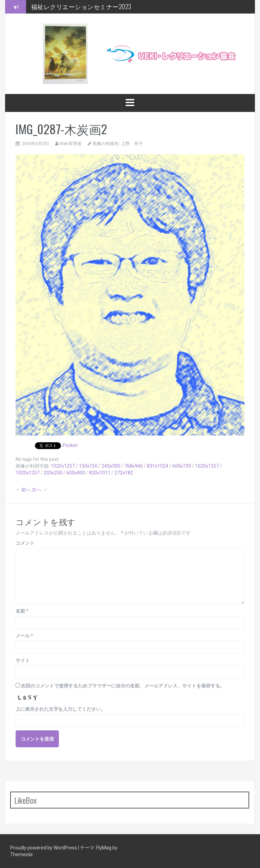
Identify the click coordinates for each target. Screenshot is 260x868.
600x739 (182, 466)
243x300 (111, 466)
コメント (25, 543)
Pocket (70, 445)
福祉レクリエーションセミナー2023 (81, 6)
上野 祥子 (132, 144)
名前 (22, 611)
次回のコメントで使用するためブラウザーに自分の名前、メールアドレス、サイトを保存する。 (123, 686)
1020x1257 (63, 466)
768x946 (134, 466)
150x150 (88, 466)
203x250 (53, 473)
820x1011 (100, 473)
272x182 (124, 473)
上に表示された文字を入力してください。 (61, 709)
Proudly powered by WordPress (44, 848)
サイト (23, 660)
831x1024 (158, 466)
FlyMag (104, 848)
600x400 (76, 473)
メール (24, 636)
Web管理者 (70, 144)
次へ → (39, 490)
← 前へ (23, 490)
